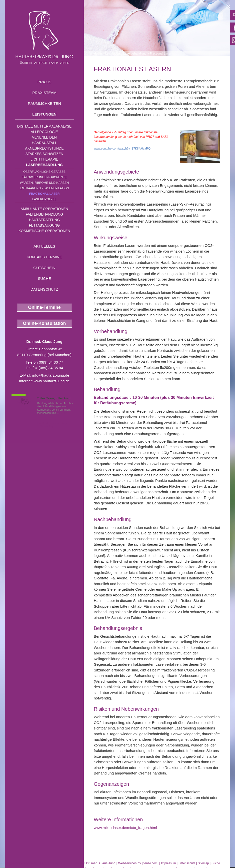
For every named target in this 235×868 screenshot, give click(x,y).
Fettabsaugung (44, 225)
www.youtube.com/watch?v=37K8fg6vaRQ (122, 149)
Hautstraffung (44, 220)
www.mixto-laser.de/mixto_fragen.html (125, 828)
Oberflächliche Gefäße (44, 172)
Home (98, 54)
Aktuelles (44, 246)
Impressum (168, 863)
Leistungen (44, 114)
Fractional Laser (44, 194)
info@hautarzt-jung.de (51, 375)
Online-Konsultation (44, 323)
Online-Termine (44, 307)
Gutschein (44, 268)
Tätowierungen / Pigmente (44, 177)
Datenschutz (44, 289)
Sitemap (203, 863)
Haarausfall (44, 143)
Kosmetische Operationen (44, 231)
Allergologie (44, 132)
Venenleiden (44, 137)
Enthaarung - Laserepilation (44, 188)
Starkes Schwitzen (44, 154)
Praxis (44, 82)
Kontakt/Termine (44, 257)
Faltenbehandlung (44, 214)
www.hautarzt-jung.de (52, 381)
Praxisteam (44, 93)
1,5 (24, 401)
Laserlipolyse (44, 199)
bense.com (150, 863)
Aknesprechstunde (44, 148)
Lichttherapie (44, 159)
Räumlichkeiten (44, 103)
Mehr (64, 413)
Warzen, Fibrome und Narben (44, 183)
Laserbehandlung (44, 165)
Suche (44, 278)
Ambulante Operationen (44, 209)
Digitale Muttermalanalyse (44, 126)
